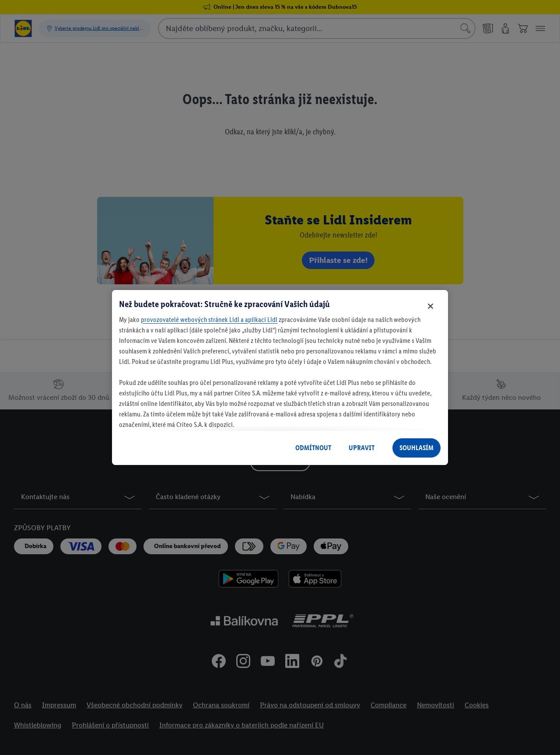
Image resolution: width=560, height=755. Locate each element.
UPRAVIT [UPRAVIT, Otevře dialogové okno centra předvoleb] (362, 448)
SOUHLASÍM (416, 448)
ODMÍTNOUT (313, 448)
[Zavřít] (430, 306)
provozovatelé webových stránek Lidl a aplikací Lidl (209, 320)
